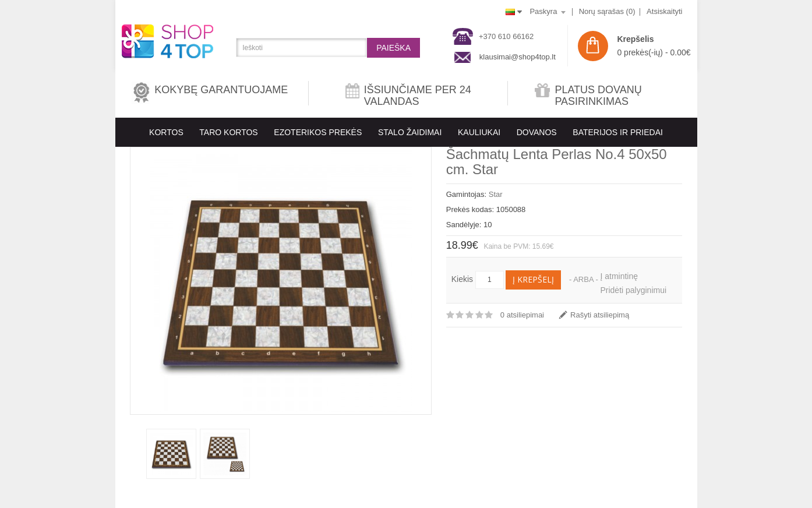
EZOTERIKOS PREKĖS (318, 132)
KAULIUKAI (479, 132)
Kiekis (462, 279)
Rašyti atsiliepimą (600, 315)
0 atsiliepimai (522, 315)
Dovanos (537, 132)
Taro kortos (228, 132)
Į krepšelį (533, 279)
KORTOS (166, 132)
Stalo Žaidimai (410, 132)
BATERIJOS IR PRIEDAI (618, 132)
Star (496, 194)
